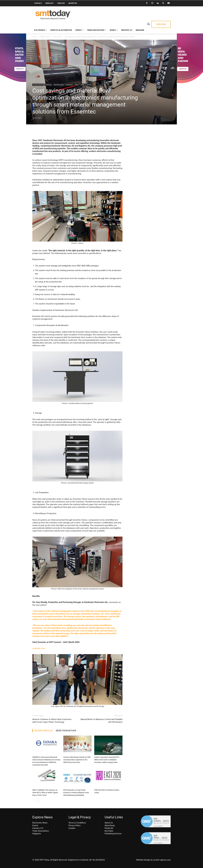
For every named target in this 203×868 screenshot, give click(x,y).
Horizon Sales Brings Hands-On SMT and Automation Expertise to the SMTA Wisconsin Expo (77, 760)
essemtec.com (39, 648)
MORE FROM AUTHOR (66, 731)
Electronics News (59, 85)
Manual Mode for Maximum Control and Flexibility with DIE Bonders (102, 721)
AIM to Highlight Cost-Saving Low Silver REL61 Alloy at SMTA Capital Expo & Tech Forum (45, 793)
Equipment (69, 85)
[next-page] (38, 800)
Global (83, 85)
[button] (148, 24)
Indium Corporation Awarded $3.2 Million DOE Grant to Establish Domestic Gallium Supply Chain (107, 760)
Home (35, 37)
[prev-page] (34, 800)
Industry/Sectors (45, 37)
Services (89, 85)
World (77, 85)
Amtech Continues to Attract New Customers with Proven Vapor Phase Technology (52, 721)
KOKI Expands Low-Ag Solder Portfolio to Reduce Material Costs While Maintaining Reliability (76, 793)
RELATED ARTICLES (44, 731)
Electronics (58, 37)
